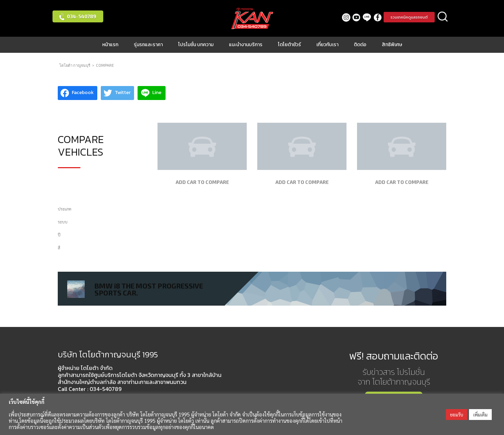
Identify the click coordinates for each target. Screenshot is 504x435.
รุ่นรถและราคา (148, 45)
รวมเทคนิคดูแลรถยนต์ (409, 17)
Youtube (356, 17)
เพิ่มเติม (480, 415)
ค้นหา (443, 17)
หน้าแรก (110, 45)
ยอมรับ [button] (457, 415)
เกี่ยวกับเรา (327, 45)
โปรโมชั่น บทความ (196, 45)
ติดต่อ (360, 45)
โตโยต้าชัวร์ (289, 45)
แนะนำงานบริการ (246, 45)
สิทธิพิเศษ (392, 45)
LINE (367, 17)
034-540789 (82, 16)
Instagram (346, 17)
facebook (377, 17)
